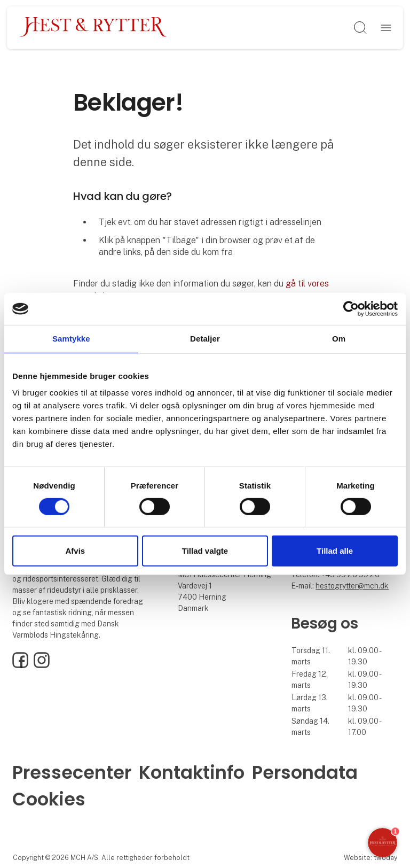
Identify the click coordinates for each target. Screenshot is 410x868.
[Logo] (93, 28)
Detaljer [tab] (205, 339)
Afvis (75, 551)
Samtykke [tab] (71, 339)
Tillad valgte (205, 551)
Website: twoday (370, 858)
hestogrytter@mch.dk (352, 586)
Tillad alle (335, 551)
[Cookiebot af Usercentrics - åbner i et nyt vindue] (351, 309)
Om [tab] (339, 339)
